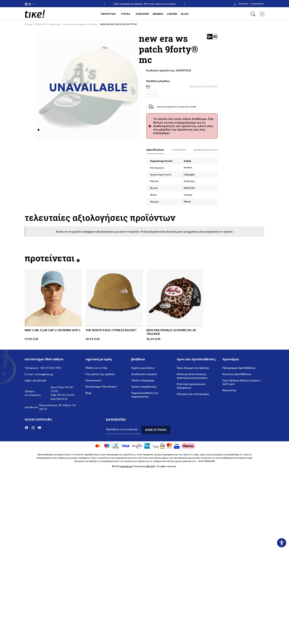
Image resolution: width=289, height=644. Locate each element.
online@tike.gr (44, 374)
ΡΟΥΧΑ (126, 14)
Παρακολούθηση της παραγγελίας (145, 395)
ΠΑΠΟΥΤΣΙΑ (108, 14)
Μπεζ (187, 202)
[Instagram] (33, 428)
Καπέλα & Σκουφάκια (75, 24)
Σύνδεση (243, 4)
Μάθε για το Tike (96, 368)
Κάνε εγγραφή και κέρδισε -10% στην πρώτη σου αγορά (145, 4)
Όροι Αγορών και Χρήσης (193, 368)
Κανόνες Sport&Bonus (237, 374)
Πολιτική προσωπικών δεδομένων (191, 386)
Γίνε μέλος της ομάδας (100, 374)
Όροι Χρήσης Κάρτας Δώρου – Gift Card (242, 382)
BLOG (185, 14)
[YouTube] (39, 428)
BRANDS (158, 14)
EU (148, 86)
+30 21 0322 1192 (50, 368)
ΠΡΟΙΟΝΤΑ (41, 24)
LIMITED (172, 14)
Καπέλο (93, 24)
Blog (88, 393)
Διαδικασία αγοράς (144, 374)
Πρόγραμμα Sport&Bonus (239, 368)
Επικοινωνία (94, 380)
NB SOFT (151, 466)
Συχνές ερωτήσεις (143, 368)
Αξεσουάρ (55, 24)
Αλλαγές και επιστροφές (193, 394)
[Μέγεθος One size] (152, 94)
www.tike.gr (126, 466)
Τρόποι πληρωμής (143, 380)
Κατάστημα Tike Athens (101, 387)
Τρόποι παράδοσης (144, 387)
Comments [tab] (179, 150)
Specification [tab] (155, 150)
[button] (30, 4)
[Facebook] (27, 428)
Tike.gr (28, 24)
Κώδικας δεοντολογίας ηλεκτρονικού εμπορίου (192, 376)
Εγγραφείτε (258, 4)
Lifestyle (189, 175)
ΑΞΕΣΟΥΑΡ (142, 14)
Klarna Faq (229, 390)
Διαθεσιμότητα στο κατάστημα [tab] (215, 150)
